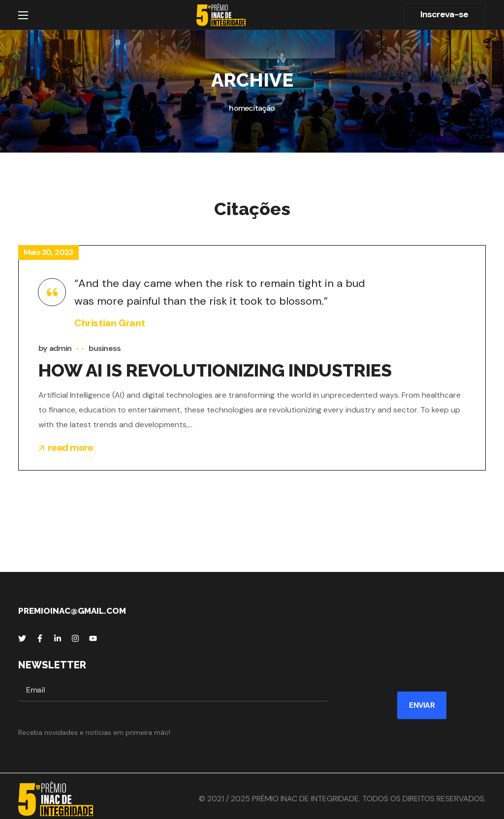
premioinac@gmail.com (72, 611)
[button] (445, 15)
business (105, 348)
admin (61, 348)
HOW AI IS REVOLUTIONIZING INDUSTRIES (215, 370)
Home (239, 108)
